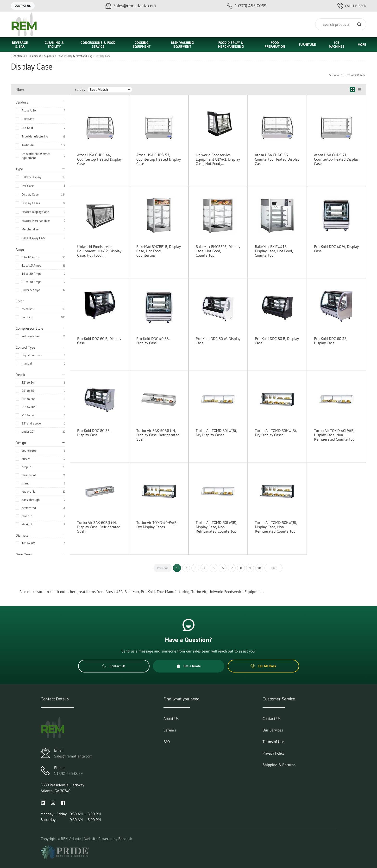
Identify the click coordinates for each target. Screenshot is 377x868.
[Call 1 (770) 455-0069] (247, 6)
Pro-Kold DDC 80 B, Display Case (277, 341)
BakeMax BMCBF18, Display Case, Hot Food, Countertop (159, 251)
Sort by (80, 90)
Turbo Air (28, 145)
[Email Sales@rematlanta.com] (131, 6)
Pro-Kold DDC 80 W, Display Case (218, 341)
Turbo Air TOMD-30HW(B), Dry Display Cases (276, 433)
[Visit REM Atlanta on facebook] (63, 802)
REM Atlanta (18, 56)
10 (259, 568)
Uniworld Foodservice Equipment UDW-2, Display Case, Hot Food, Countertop (99, 251)
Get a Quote (188, 666)
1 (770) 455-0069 (68, 773)
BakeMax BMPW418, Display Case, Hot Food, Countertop (274, 251)
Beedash (125, 839)
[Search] (341, 24)
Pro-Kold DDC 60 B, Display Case (99, 341)
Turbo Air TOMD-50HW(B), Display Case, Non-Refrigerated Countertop (276, 527)
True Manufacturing (35, 136)
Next (274, 568)
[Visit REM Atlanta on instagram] (53, 802)
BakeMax (28, 119)
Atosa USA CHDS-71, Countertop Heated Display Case (336, 159)
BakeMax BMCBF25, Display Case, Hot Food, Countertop (218, 251)
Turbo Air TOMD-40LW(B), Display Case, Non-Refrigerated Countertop (335, 435)
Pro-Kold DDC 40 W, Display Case (336, 249)
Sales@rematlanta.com (73, 756)
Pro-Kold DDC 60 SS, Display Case (331, 341)
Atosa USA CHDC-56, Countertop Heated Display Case (277, 159)
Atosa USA (29, 110)
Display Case (103, 56)
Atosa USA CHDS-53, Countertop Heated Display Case (159, 159)
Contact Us (23, 6)
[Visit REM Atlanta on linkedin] (43, 802)
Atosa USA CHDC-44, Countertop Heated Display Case (99, 159)
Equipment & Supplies (41, 56)
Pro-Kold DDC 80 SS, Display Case (94, 433)
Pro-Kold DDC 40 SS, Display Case (153, 341)
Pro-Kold (27, 128)
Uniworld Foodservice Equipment (36, 156)
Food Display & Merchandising (75, 56)
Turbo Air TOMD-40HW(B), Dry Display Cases (157, 525)
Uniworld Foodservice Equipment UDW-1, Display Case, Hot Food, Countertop (218, 159)
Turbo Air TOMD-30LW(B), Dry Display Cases (216, 433)
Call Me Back (352, 6)
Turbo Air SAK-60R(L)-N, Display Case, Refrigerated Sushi (99, 527)
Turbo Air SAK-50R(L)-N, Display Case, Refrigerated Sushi (158, 435)
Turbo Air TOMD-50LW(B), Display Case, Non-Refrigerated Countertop (217, 527)
